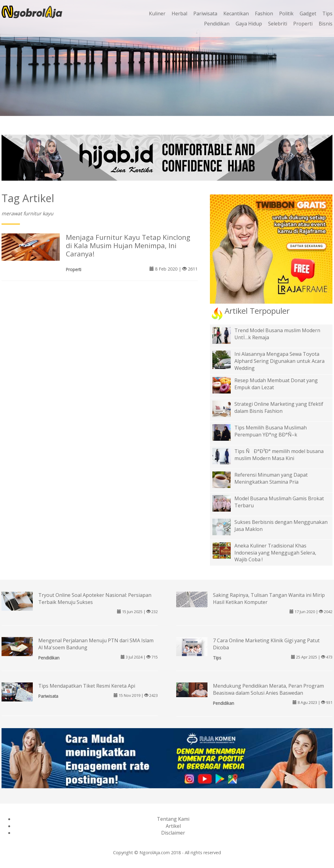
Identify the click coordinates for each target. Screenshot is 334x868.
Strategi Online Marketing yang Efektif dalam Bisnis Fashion (279, 407)
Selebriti (278, 24)
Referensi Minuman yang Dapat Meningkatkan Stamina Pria (271, 478)
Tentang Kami (173, 819)
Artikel (173, 826)
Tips (327, 13)
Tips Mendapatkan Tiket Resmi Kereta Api (87, 686)
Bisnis (326, 24)
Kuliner (157, 13)
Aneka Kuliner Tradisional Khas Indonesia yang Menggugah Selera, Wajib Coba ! (275, 553)
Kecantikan (236, 13)
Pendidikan (217, 24)
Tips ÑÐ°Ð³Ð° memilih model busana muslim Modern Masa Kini (279, 455)
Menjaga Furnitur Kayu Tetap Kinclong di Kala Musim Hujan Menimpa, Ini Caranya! (128, 246)
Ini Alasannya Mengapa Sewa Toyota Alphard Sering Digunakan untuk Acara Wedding (279, 361)
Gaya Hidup (249, 24)
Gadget (308, 13)
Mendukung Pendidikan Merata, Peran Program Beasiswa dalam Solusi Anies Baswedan (268, 689)
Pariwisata (205, 13)
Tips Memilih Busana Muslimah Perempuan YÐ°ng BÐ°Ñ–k (271, 431)
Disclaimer (173, 833)
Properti (303, 24)
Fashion (264, 13)
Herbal (179, 13)
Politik (286, 13)
